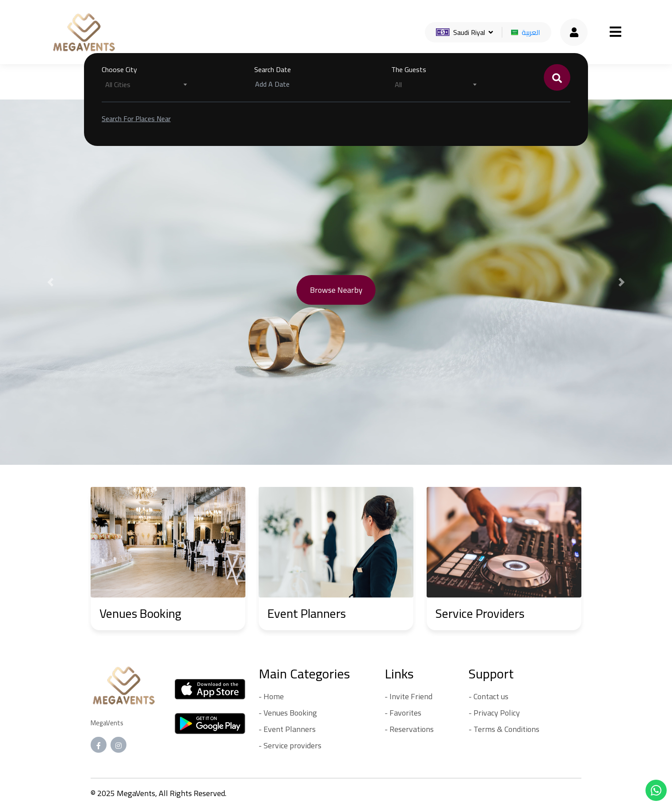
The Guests (409, 69)
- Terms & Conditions (504, 729)
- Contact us (489, 696)
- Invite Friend (409, 696)
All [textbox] (398, 84)
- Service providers (290, 745)
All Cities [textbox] (118, 84)
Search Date (273, 69)
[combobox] (146, 84)
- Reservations (409, 729)
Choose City (119, 69)
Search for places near (136, 119)
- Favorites (403, 713)
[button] (50, 282)
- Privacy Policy (494, 713)
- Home (271, 696)
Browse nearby (336, 290)
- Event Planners (287, 729)
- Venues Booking (288, 713)
